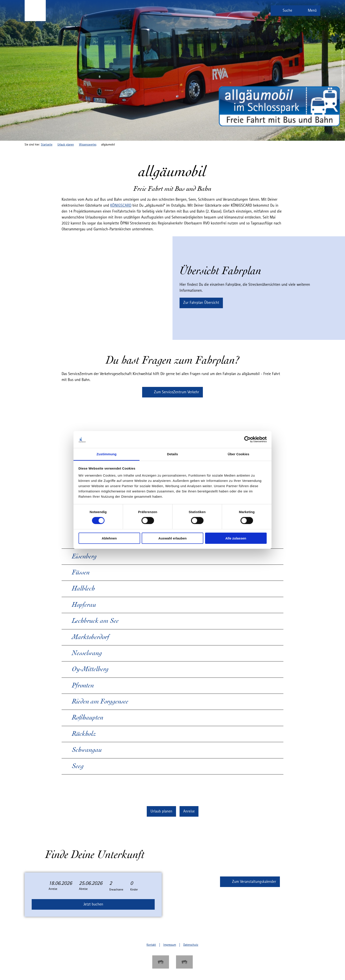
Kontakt (151, 945)
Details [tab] (172, 454)
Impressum (170, 945)
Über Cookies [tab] (239, 454)
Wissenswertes (88, 145)
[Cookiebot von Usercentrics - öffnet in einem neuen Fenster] (247, 439)
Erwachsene (116, 890)
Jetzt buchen (93, 904)
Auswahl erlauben (172, 538)
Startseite (47, 145)
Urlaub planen (66, 145)
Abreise (83, 889)
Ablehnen (109, 538)
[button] (201, 303)
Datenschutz (191, 945)
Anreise (53, 889)
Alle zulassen (236, 538)
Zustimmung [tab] (107, 454)
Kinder (134, 890)
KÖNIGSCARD (121, 206)
